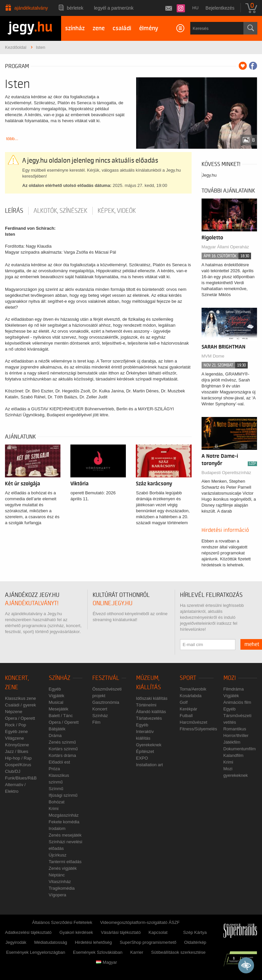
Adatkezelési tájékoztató (28, 932)
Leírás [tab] (14, 211)
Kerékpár (188, 709)
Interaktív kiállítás (145, 735)
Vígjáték (57, 696)
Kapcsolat (158, 932)
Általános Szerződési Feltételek (62, 922)
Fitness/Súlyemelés (198, 729)
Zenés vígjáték (63, 868)
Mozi (230, 678)
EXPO (142, 758)
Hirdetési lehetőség (93, 942)
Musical (56, 702)
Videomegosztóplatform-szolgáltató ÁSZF (140, 922)
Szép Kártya (195, 932)
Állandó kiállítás (151, 712)
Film (96, 722)
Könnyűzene (17, 745)
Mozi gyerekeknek (236, 772)
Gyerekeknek (149, 745)
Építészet (145, 751)
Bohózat (57, 802)
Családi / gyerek (20, 705)
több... (12, 139)
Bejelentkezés (220, 8)
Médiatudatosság (51, 942)
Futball (186, 716)
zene (99, 28)
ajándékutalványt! (32, 603)
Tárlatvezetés (149, 718)
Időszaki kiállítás (152, 698)
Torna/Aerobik (193, 689)
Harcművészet (193, 722)
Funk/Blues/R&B (21, 778)
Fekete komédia (64, 822)
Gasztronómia (106, 702)
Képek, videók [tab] (117, 211)
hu (195, 8)
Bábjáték (57, 729)
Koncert (100, 709)
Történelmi (146, 705)
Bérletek (75, 8)
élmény (149, 28)
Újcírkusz (58, 855)
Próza (54, 769)
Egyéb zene (16, 732)
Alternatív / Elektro (15, 788)
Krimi (54, 809)
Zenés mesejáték (65, 835)
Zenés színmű (62, 742)
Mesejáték (59, 709)
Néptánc (57, 875)
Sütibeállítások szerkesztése (178, 952)
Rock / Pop (16, 725)
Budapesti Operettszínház (226, 473)
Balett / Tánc (61, 716)
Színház (60, 678)
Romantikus (235, 729)
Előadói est (59, 762)
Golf (184, 702)
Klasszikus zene (20, 698)
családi (122, 28)
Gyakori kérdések (76, 932)
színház (75, 28)
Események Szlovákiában (98, 952)
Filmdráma (234, 689)
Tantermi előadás (65, 862)
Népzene (14, 712)
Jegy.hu (209, 175)
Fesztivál (106, 678)
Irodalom (57, 828)
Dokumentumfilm (240, 749)
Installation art (150, 765)
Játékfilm (232, 742)
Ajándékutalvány (31, 8)
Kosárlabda (191, 696)
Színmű (56, 789)
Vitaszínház (60, 882)
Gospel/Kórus (18, 765)
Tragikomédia (62, 888)
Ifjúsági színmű (63, 795)
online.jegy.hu (113, 603)
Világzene (14, 738)
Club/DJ (13, 771)
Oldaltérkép (195, 942)
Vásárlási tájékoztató (121, 932)
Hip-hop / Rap (18, 758)
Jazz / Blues (17, 751)
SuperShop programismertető (148, 942)
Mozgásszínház (64, 815)
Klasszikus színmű (59, 779)
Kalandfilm (234, 755)
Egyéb (55, 689)
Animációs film (237, 702)
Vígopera (58, 895)
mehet (252, 644)
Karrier (137, 952)
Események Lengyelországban (36, 952)
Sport (188, 678)
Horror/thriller (236, 735)
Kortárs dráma (62, 755)
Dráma (55, 735)
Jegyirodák (16, 942)
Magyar (106, 962)
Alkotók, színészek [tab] (60, 211)
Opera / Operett (20, 718)
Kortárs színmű (63, 749)
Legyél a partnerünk (114, 8)
